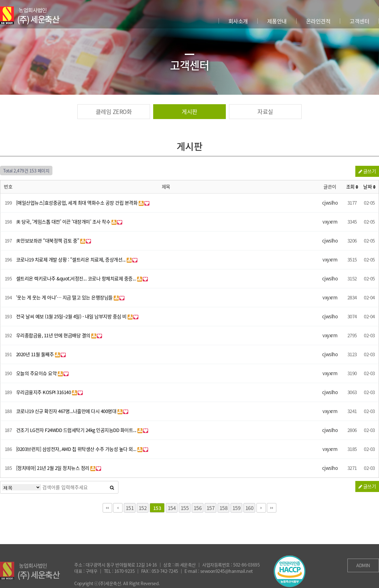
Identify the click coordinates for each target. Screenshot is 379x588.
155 (185, 508)
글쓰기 (367, 171)
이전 (118, 508)
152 (143, 508)
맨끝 (272, 508)
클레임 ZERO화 (114, 112)
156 (198, 508)
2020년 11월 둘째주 (36, 354)
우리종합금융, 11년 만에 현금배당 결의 (54, 335)
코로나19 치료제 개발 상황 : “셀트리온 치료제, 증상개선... (72, 260)
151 (130, 508)
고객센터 (359, 21)
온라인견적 (318, 21)
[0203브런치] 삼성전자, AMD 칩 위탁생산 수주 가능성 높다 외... (77, 449)
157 (211, 508)
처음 (107, 508)
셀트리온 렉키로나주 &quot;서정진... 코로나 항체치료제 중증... (77, 279)
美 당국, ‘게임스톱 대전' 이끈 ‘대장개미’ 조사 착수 (64, 222)
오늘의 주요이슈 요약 (37, 373)
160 (250, 508)
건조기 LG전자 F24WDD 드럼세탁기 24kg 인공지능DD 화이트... (77, 430)
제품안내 (277, 21)
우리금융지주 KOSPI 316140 (44, 392)
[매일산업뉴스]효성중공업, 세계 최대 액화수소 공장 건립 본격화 (77, 203)
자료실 (265, 112)
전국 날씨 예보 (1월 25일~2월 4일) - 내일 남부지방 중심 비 (72, 316)
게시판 (189, 112)
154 (172, 508)
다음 (261, 508)
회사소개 (238, 21)
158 (224, 508)
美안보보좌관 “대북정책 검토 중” (48, 241)
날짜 (369, 187)
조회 (352, 187)
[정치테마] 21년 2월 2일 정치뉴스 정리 (53, 468)
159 (237, 508)
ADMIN (363, 565)
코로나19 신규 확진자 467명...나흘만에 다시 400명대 (67, 411)
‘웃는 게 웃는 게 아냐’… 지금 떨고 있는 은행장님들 (65, 297)
